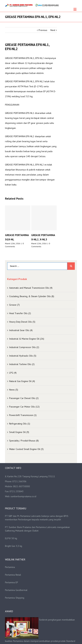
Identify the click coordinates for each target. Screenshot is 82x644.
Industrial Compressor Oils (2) (24, 347)
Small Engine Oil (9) (19, 432)
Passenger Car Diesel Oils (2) (24, 398)
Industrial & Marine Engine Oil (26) (27, 339)
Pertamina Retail (13, 575)
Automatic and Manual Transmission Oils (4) (31, 288)
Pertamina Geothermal (16, 590)
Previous (43, 30)
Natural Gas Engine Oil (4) (22, 381)
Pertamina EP (12, 582)
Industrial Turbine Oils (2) (22, 364)
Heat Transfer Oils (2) (20, 313)
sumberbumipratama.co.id (23, 496)
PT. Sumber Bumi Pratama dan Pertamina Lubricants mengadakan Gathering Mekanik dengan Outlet (37, 529)
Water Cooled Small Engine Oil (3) (26, 449)
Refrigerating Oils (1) (20, 424)
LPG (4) (13, 373)
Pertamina (10, 567)
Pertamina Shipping (15, 598)
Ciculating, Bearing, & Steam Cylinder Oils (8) (32, 296)
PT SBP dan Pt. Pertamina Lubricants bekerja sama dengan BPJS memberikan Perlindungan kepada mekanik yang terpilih (37, 518)
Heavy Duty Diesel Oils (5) (22, 322)
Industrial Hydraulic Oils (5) (23, 356)
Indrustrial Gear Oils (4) (21, 330)
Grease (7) (14, 305)
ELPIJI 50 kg (11, 538)
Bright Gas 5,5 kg (14, 546)
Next (53, 30)
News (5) (14, 390)
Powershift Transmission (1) (23, 415)
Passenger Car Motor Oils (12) (24, 407)
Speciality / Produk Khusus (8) (24, 441)
